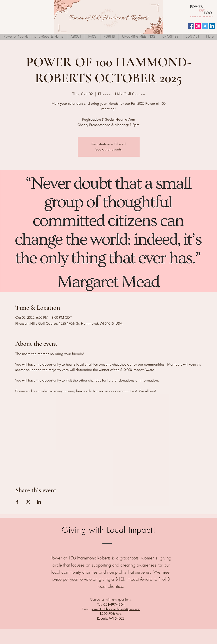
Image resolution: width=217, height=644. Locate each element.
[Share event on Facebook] (17, 502)
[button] (109, 37)
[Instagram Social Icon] (198, 26)
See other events (108, 149)
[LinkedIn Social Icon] (212, 26)
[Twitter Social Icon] (205, 26)
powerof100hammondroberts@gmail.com (115, 609)
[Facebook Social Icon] (191, 26)
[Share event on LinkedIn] (39, 502)
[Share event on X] (28, 502)
